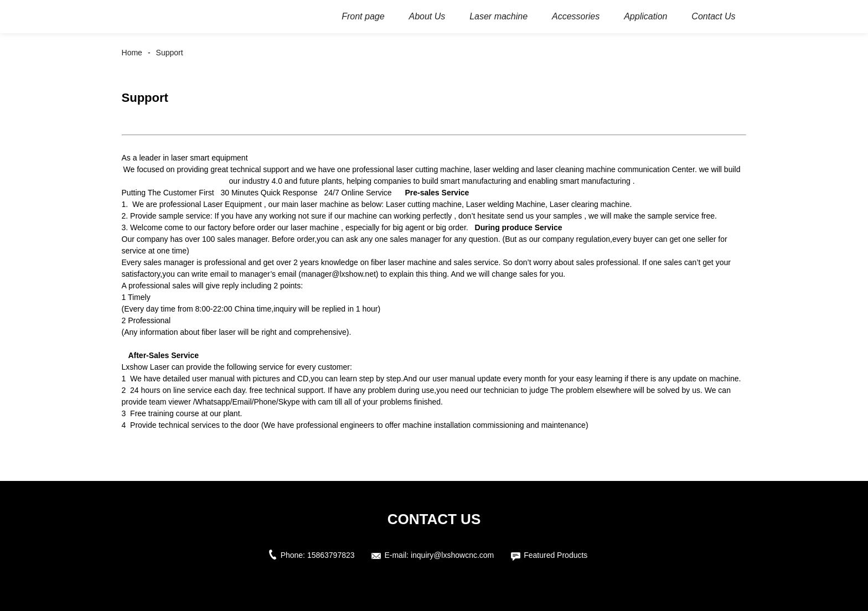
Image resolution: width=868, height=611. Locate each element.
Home (132, 53)
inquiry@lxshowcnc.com (452, 555)
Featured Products (556, 555)
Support (170, 53)
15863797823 (331, 555)
